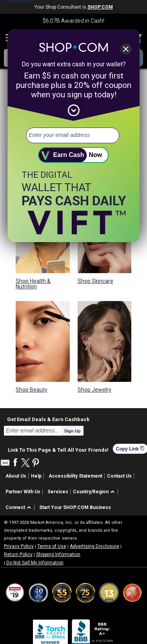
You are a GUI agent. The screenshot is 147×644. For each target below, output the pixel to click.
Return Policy (18, 555)
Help (36, 476)
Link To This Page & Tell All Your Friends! (58, 449)
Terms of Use (52, 546)
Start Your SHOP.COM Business (75, 507)
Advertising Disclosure (94, 546)
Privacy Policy (19, 546)
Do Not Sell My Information (35, 563)
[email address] (73, 135)
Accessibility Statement (75, 476)
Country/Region (91, 492)
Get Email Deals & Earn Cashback (48, 419)
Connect (15, 507)
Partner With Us (23, 492)
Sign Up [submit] (73, 431)
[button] (95, 492)
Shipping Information (58, 555)
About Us (16, 476)
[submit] (74, 155)
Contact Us (119, 476)
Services (58, 492)
